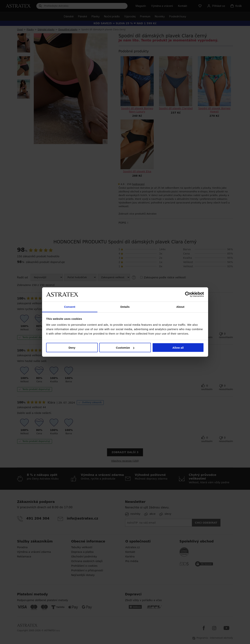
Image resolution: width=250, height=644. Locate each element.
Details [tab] (125, 307)
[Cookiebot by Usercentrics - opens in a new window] (188, 294)
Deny (72, 348)
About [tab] (180, 307)
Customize (125, 348)
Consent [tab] (70, 307)
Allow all (178, 348)
